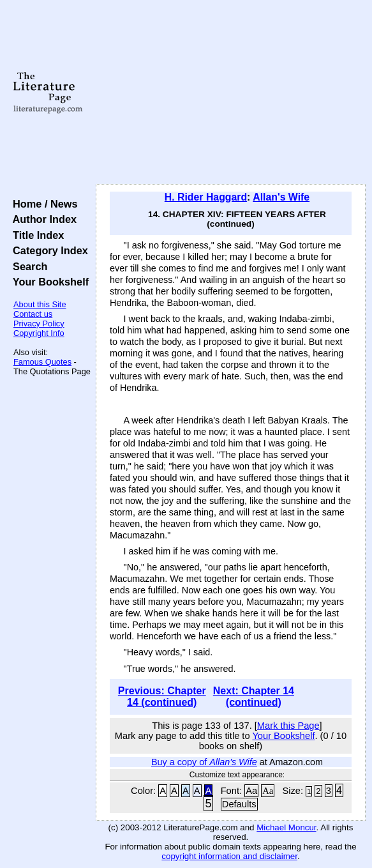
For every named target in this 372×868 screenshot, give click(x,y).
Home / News (42, 204)
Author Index (42, 219)
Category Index (48, 250)
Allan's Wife (281, 197)
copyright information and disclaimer (229, 856)
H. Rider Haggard (206, 197)
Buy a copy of (204, 762)
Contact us (33, 314)
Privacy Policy (39, 324)
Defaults (239, 804)
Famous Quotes (42, 362)
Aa (251, 791)
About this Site (40, 304)
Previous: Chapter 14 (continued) (162, 697)
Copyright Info (39, 333)
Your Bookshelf (48, 282)
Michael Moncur (286, 827)
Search (27, 266)
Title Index (35, 235)
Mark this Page (288, 726)
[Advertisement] (231, 93)
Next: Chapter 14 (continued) (254, 697)
